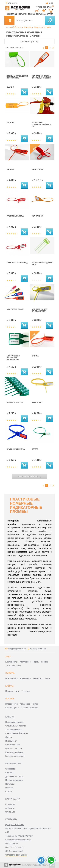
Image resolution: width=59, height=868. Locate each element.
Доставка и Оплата (14, 776)
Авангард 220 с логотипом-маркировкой (13, 358)
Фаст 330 (10, 169)
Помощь (31, 14)
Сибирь (10, 673)
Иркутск (9, 691)
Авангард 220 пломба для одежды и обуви (41, 77)
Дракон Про (37, 403)
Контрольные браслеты (17, 733)
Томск (47, 678)
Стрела (35, 449)
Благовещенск (12, 708)
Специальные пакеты (16, 726)
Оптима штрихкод (15, 403)
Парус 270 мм (38, 169)
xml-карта (10, 808)
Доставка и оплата (44, 14)
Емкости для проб (14, 748)
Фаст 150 (10, 123)
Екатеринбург (12, 662)
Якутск (35, 704)
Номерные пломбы (42, 27)
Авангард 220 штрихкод (17, 263)
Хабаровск (25, 704)
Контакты (22, 14)
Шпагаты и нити (13, 745)
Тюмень (45, 662)
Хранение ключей (14, 730)
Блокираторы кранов (15, 756)
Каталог (27, 27)
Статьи (9, 791)
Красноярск (25, 678)
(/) (29, 476)
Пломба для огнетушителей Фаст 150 (41, 125)
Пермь (36, 662)
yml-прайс (10, 812)
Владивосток (11, 704)
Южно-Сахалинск (29, 708)
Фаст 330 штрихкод (15, 216)
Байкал (10, 686)
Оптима (35, 356)
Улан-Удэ (26, 691)
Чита (17, 691)
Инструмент (11, 741)
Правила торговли (14, 780)
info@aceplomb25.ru (17, 649)
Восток (10, 699)
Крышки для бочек (14, 752)
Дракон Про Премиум (16, 449)
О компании (12, 14)
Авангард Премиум (15, 309)
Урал (8, 657)
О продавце (11, 769)
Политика (10, 784)
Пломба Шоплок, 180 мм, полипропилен (17, 77)
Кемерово (38, 678)
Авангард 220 (38, 216)
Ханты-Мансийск (13, 666)
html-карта (10, 804)
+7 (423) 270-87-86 (43, 7)
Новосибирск (12, 678)
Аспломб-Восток (13, 27)
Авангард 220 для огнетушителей (39, 310)
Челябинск (25, 662)
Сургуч (9, 737)
